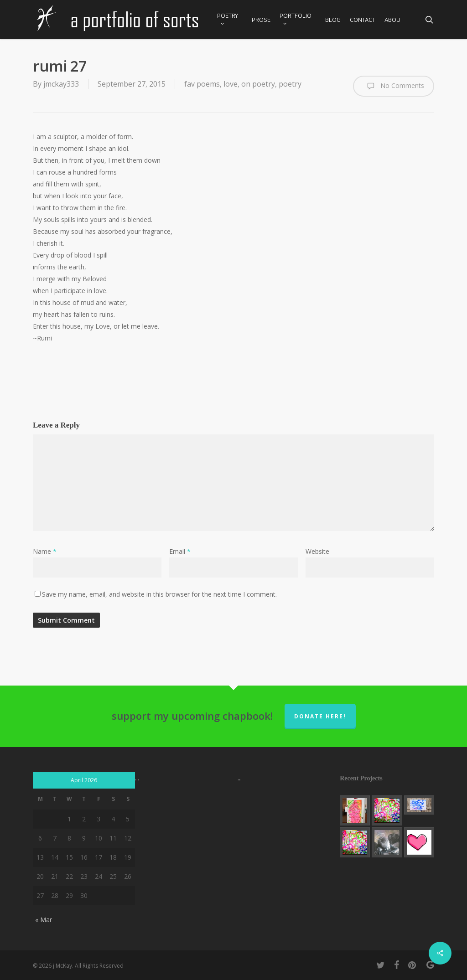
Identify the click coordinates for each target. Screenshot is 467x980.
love (231, 84)
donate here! (320, 716)
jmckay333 (61, 84)
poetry (290, 84)
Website (317, 551)
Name (45, 551)
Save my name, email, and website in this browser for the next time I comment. (159, 594)
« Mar (44, 920)
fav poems (202, 84)
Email (180, 551)
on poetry (258, 84)
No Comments (394, 86)
